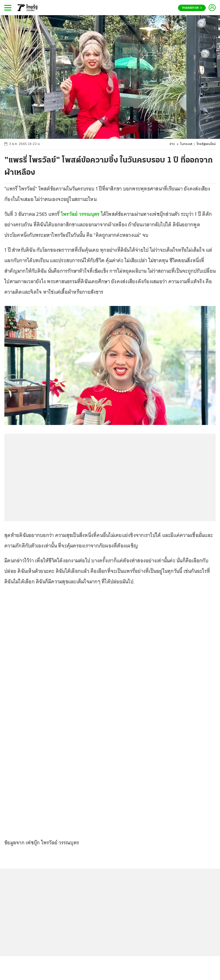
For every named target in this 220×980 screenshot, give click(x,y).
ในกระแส (186, 144)
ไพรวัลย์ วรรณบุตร (80, 214)
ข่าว (172, 144)
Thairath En (192, 8)
